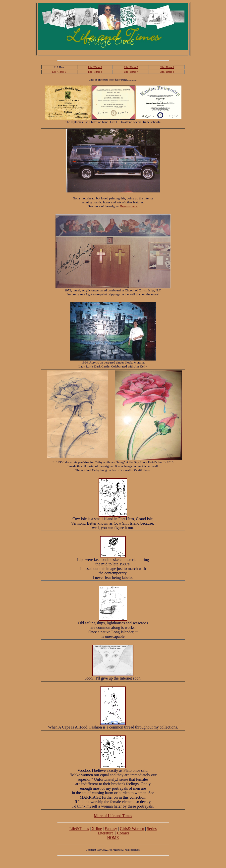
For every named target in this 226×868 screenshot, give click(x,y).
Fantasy (111, 829)
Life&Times (79, 829)
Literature (106, 833)
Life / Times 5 (59, 72)
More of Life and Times (113, 816)
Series (152, 829)
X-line (96, 829)
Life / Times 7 (131, 72)
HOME (113, 838)
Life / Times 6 (95, 72)
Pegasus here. (129, 206)
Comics (123, 833)
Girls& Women (132, 829)
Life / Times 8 (167, 72)
